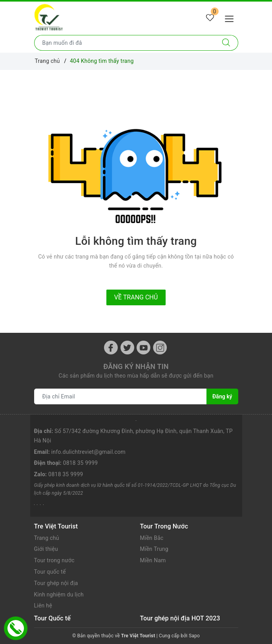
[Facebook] (111, 348)
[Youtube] (143, 348)
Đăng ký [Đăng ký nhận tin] (222, 396)
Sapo (194, 636)
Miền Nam (153, 560)
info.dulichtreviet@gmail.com (89, 452)
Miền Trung (154, 549)
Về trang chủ (136, 297)
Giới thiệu (46, 549)
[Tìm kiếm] (226, 43)
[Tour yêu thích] (210, 18)
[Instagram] (160, 348)
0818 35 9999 (81, 463)
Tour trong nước (54, 560)
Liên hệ (43, 605)
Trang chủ (47, 538)
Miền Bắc (152, 538)
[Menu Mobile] (231, 18)
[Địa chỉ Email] (121, 396)
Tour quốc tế (50, 572)
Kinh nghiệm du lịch (59, 594)
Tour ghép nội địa (56, 583)
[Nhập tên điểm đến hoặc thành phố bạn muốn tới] (124, 43)
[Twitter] (127, 348)
